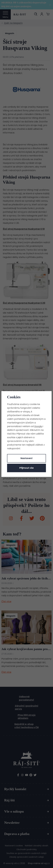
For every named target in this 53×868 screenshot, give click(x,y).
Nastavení (26, 458)
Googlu (38, 426)
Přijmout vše (26, 468)
